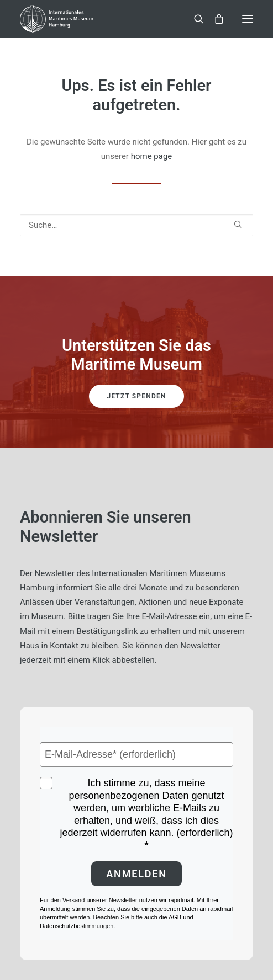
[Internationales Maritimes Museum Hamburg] (75, 19)
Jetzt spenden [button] (136, 396)
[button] (248, 19)
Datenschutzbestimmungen (77, 926)
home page (152, 156)
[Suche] (194, 19)
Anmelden (136, 874)
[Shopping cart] (214, 19)
